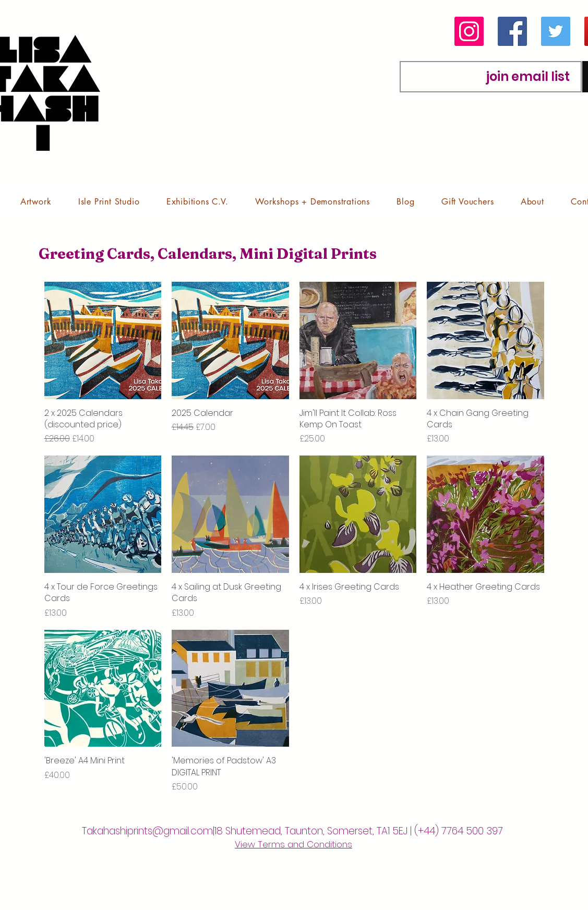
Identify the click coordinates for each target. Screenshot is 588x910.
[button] (36, 202)
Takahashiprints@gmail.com (147, 831)
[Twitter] (556, 31)
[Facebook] (512, 31)
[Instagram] (469, 31)
